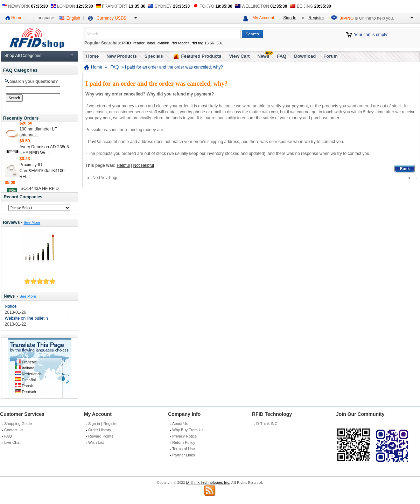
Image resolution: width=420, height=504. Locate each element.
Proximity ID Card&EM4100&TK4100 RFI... (42, 172)
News (9, 296)
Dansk (27, 386)
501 (219, 43)
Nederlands (32, 374)
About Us (180, 424)
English (73, 18)
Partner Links (184, 455)
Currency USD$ (111, 18)
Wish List (96, 442)
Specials (154, 56)
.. (39, 269)
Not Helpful (144, 165)
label (151, 43)
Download (305, 56)
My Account (263, 18)
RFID (126, 43)
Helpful (123, 165)
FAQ (282, 56)
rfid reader (180, 43)
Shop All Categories (23, 56)
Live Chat (12, 442)
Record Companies (23, 197)
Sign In (290, 18)
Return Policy (184, 442)
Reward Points (101, 436)
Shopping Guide (18, 424)
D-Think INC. (267, 424)
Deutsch (29, 392)
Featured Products (201, 56)
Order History (100, 430)
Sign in (94, 424)
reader (139, 43)
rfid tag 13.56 (203, 43)
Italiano (28, 368)
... (415, 178)
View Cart (239, 56)
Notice (10, 306)
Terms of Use (184, 449)
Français (29, 362)
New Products (122, 56)
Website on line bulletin (26, 318)
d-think (163, 43)
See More (32, 222)
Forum (330, 56)
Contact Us (14, 430)
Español (29, 380)
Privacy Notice (184, 436)
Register (316, 18)
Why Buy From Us (188, 430)
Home (17, 18)
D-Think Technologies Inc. (208, 482)
